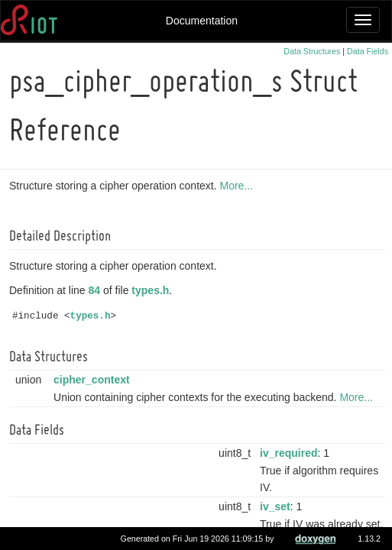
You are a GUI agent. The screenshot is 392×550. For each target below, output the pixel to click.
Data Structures (312, 51)
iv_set (277, 506)
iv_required (291, 453)
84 (97, 290)
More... (238, 186)
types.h (152, 290)
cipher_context (94, 380)
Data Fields (368, 51)
